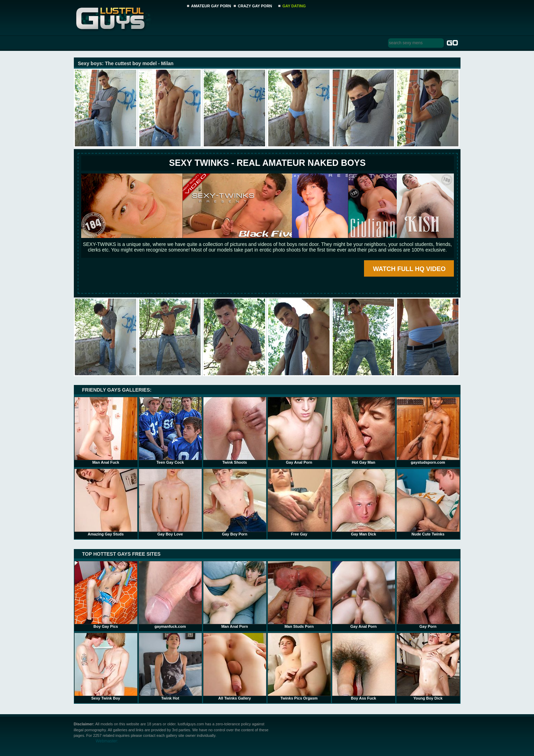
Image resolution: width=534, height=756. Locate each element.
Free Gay (299, 502)
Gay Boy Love (170, 502)
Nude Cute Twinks (428, 502)
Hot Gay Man (364, 431)
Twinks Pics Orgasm (299, 666)
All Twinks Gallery (235, 666)
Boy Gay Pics (106, 595)
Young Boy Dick (428, 666)
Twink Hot (170, 666)
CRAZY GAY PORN (255, 6)
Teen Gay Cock (170, 431)
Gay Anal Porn (299, 431)
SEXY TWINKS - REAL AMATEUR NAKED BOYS (267, 163)
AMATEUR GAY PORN (211, 6)
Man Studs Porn (299, 595)
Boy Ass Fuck (364, 666)
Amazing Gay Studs (106, 502)
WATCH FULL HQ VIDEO (409, 269)
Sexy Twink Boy (106, 666)
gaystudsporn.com (428, 431)
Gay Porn (428, 595)
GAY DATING (294, 6)
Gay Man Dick (364, 502)
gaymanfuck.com (170, 595)
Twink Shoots (235, 431)
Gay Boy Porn (235, 502)
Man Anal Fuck (106, 431)
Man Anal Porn (235, 595)
